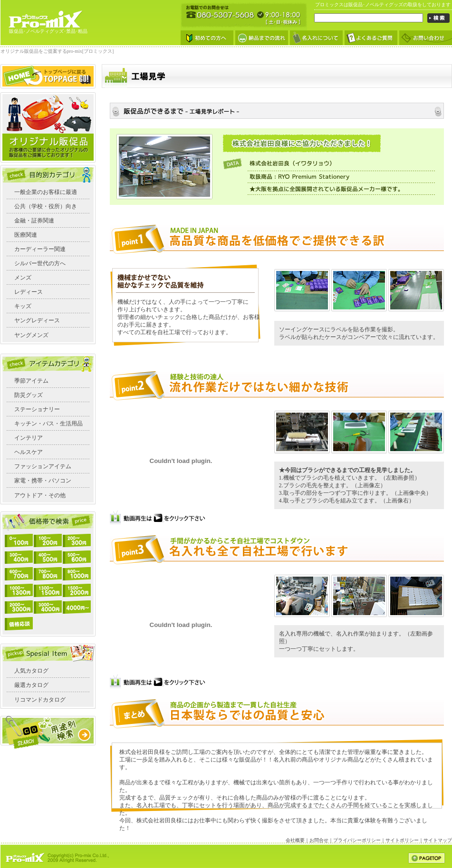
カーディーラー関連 (40, 249)
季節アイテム (31, 381)
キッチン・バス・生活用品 (48, 424)
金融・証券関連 (34, 221)
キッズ (23, 306)
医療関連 (26, 235)
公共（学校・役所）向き (46, 206)
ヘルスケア (29, 452)
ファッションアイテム (43, 466)
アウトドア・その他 (40, 495)
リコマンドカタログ (40, 700)
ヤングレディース (37, 320)
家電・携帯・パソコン (43, 481)
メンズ (23, 278)
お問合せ (319, 840)
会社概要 (295, 840)
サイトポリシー (402, 840)
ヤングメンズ (31, 335)
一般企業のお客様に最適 (46, 192)
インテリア (29, 438)
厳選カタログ (31, 685)
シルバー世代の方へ (40, 263)
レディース (29, 292)
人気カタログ (31, 671)
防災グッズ (29, 395)
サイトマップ (438, 840)
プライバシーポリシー (357, 840)
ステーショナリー (37, 409)
